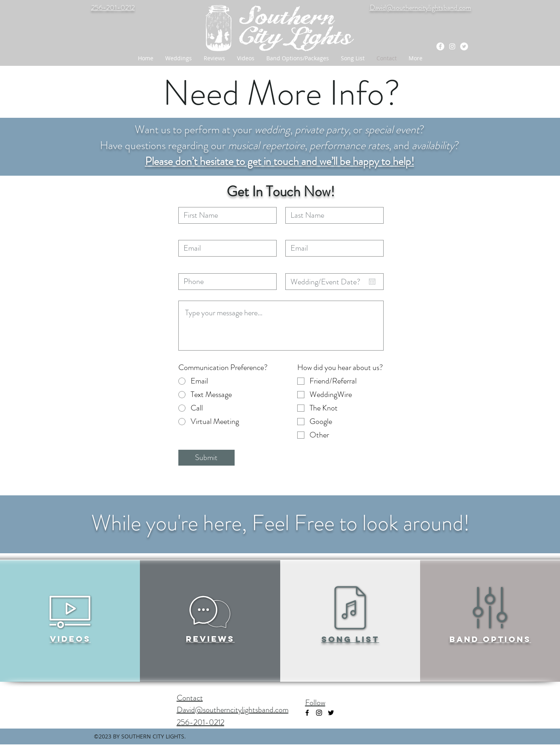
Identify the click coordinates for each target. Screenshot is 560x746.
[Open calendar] (372, 282)
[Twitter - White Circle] (464, 46)
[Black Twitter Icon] (331, 713)
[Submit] (206, 458)
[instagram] (452, 46)
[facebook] (440, 46)
